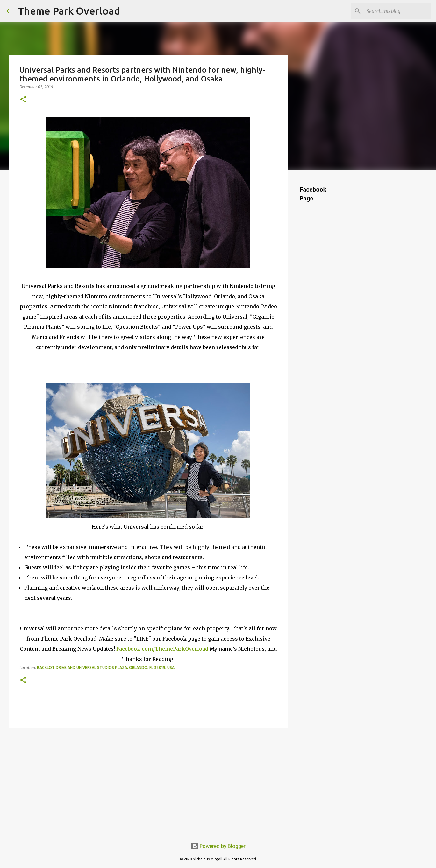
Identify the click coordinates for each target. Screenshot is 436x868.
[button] (23, 100)
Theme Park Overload (69, 11)
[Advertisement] (148, 782)
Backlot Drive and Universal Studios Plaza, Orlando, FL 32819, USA (106, 667)
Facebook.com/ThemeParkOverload (162, 649)
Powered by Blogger (218, 846)
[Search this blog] (397, 11)
